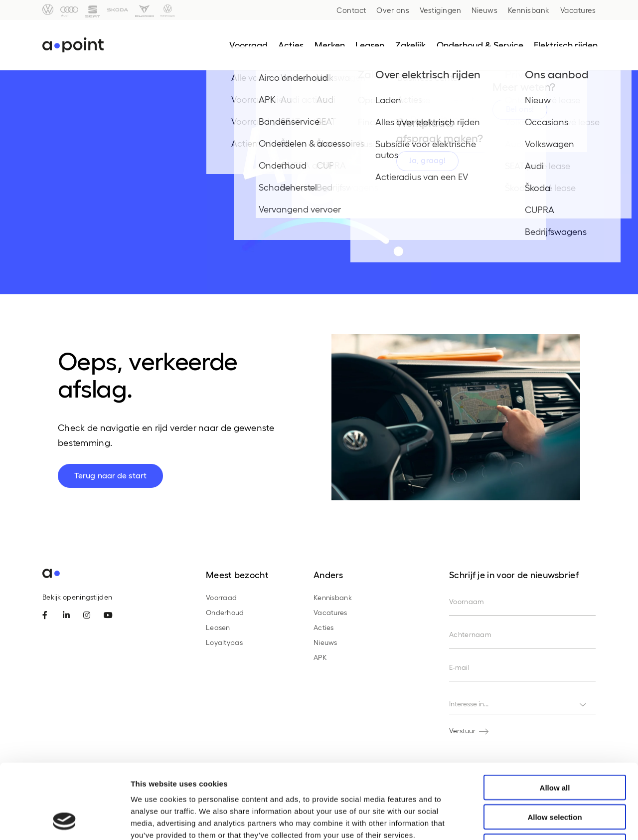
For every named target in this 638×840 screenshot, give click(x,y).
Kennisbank (529, 10)
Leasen (218, 627)
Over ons (393, 10)
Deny (555, 776)
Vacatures (578, 10)
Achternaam (470, 634)
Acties (324, 627)
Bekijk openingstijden (77, 597)
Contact (351, 10)
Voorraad (221, 597)
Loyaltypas (224, 642)
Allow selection (555, 747)
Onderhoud (225, 612)
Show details (523, 820)
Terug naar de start (110, 475)
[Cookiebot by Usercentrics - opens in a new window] (65, 821)
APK (320, 657)
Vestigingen (441, 10)
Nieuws (484, 10)
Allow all (555, 718)
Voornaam (467, 601)
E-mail (459, 667)
